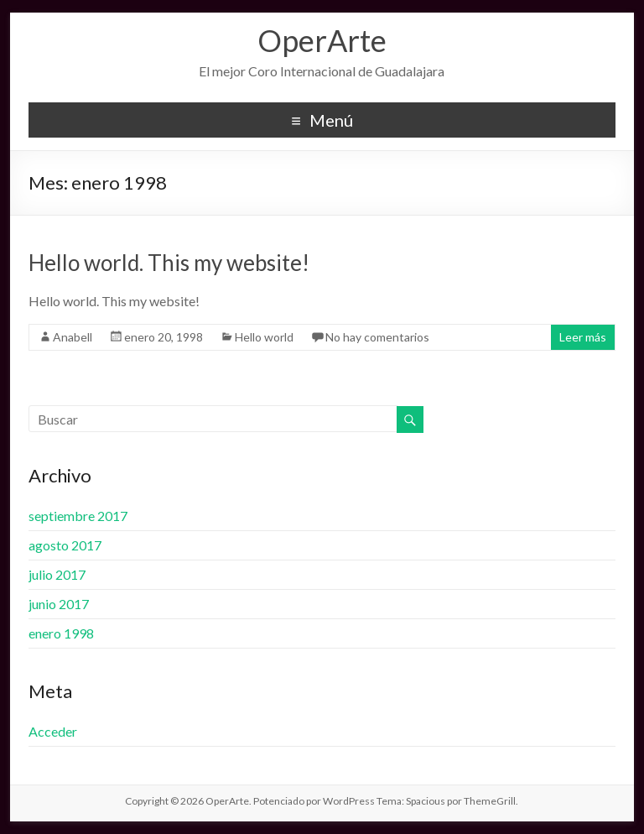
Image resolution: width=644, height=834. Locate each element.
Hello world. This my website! (169, 263)
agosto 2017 (65, 545)
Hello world (264, 337)
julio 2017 (57, 574)
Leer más (583, 337)
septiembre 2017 (78, 516)
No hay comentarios (377, 337)
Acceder (53, 731)
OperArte (322, 40)
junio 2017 (59, 604)
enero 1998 (61, 633)
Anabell (73, 337)
